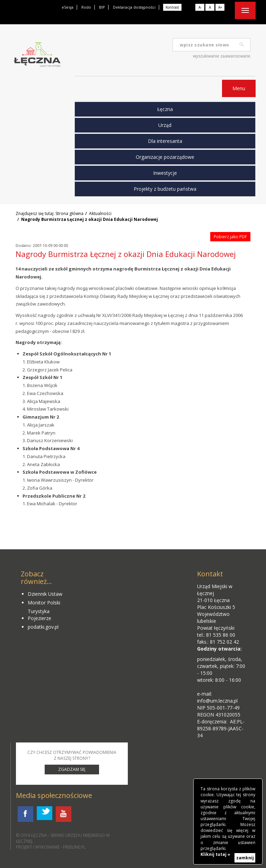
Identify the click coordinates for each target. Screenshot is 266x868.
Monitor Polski (44, 603)
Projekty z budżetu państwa (165, 189)
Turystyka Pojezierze (39, 615)
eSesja (68, 7)
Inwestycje (165, 173)
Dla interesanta (165, 141)
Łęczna (165, 109)
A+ (220, 7)
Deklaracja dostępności (134, 7)
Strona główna (69, 213)
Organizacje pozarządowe (165, 157)
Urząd (165, 125)
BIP (102, 7)
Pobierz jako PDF (230, 237)
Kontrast (172, 7)
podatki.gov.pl (43, 627)
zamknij (245, 858)
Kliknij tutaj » (215, 854)
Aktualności (100, 213)
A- (200, 7)
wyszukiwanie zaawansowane (222, 56)
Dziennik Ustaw (45, 594)
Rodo (86, 7)
